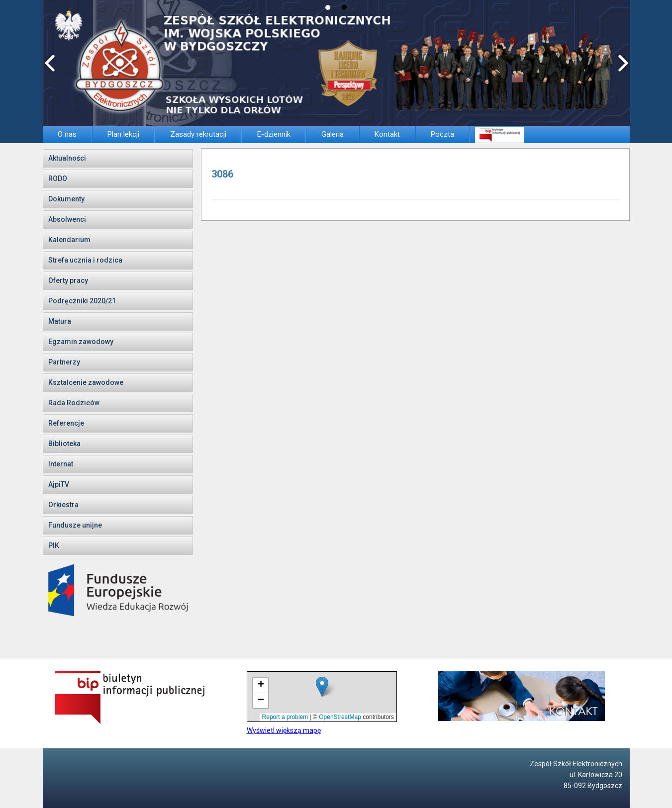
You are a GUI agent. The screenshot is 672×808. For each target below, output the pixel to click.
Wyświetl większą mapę (284, 730)
